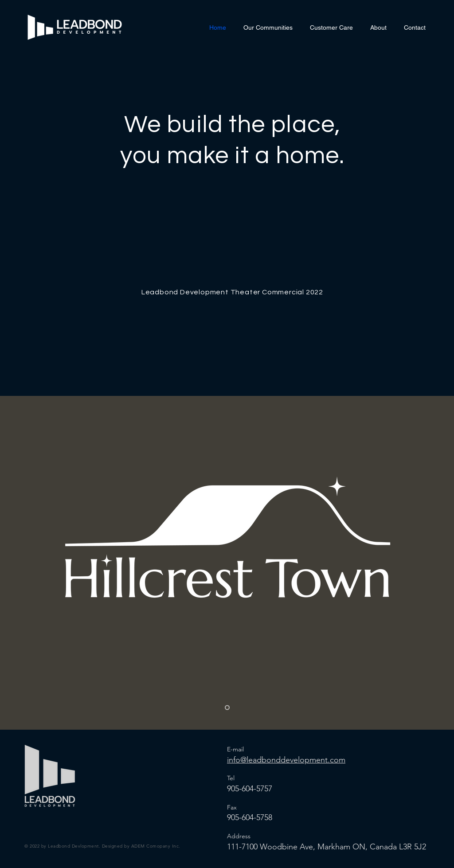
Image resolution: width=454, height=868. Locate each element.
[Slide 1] (227, 708)
